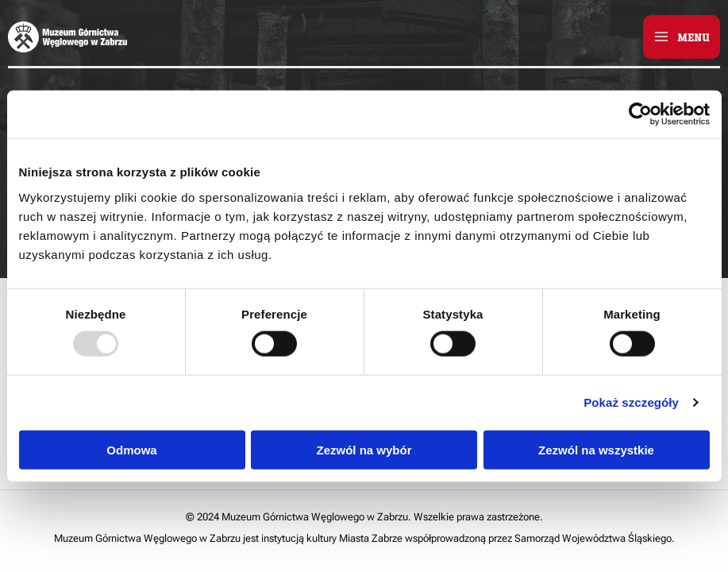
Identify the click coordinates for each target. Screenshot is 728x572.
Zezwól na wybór (364, 449)
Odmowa (131, 449)
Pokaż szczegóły (631, 402)
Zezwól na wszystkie (596, 449)
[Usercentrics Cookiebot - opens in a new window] (640, 114)
